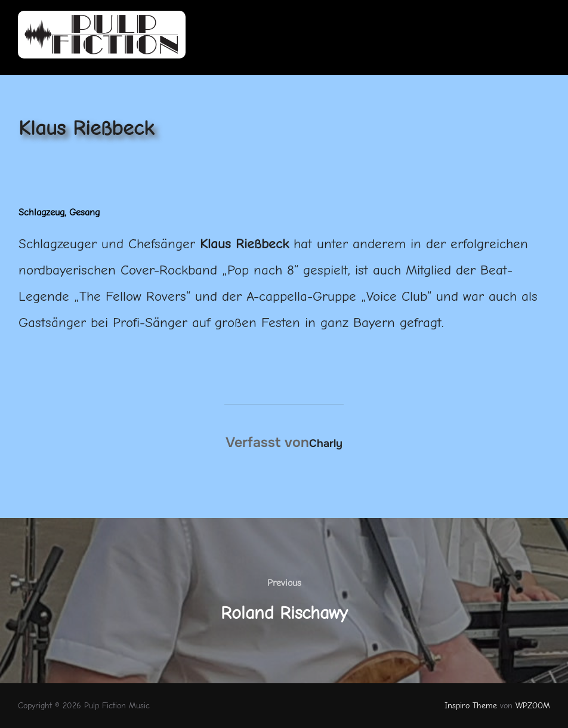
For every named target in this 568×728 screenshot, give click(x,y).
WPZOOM (533, 706)
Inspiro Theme (471, 706)
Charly (326, 443)
